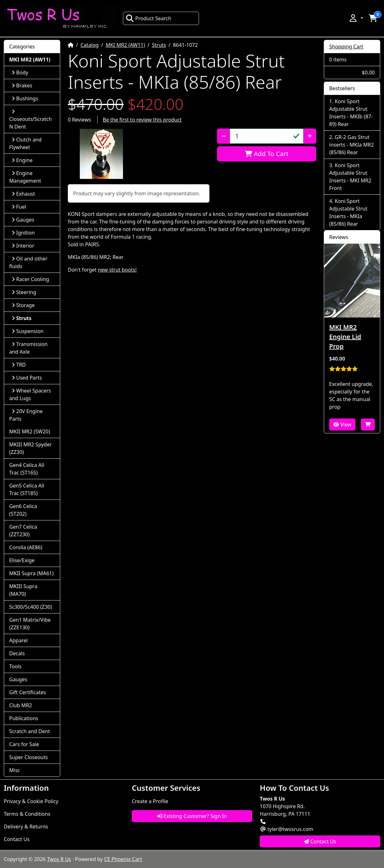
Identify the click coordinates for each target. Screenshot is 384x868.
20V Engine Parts (26, 415)
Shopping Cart (346, 47)
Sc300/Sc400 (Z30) (31, 607)
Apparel (18, 640)
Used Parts (27, 378)
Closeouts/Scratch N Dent (31, 120)
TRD (19, 365)
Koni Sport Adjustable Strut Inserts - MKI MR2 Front (350, 177)
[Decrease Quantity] (224, 136)
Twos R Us (59, 859)
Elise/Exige (22, 560)
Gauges (23, 220)
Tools (15, 666)
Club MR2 (21, 705)
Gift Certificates (28, 692)
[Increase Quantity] (310, 136)
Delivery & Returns (26, 827)
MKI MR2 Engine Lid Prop (345, 337)
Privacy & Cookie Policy (31, 801)
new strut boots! (117, 270)
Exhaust (23, 194)
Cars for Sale (24, 744)
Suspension (28, 331)
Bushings (25, 98)
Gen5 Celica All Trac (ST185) (27, 489)
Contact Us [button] (320, 841)
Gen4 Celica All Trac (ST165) (27, 469)
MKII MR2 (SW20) (30, 431)
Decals (17, 653)
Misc (15, 770)
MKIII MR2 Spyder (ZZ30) (31, 448)
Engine (22, 160)
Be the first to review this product (142, 120)
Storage (23, 305)
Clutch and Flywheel (25, 143)
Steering (24, 292)
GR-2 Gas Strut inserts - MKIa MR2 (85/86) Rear (352, 145)
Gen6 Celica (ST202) (23, 510)
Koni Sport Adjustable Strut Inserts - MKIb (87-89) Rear (351, 113)
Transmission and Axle (28, 348)
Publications (24, 718)
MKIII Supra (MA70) (23, 590)
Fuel (19, 207)
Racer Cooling (30, 279)
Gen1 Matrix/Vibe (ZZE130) (30, 624)
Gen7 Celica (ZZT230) (23, 531)
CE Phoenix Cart (123, 859)
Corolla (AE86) (26, 547)
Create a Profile (150, 801)
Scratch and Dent (29, 731)
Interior (23, 246)
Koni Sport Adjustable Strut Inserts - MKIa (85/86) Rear (348, 212)
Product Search (149, 18)
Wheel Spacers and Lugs (30, 394)
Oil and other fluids (28, 262)
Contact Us (17, 839)
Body (20, 72)
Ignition (23, 233)
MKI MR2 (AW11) (125, 45)
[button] (356, 18)
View (342, 425)
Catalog (90, 45)
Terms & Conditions (27, 814)
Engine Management (25, 177)
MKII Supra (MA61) (31, 573)
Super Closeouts (29, 757)
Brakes (22, 85)
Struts (159, 45)
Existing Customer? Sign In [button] (192, 816)
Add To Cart (267, 154)
